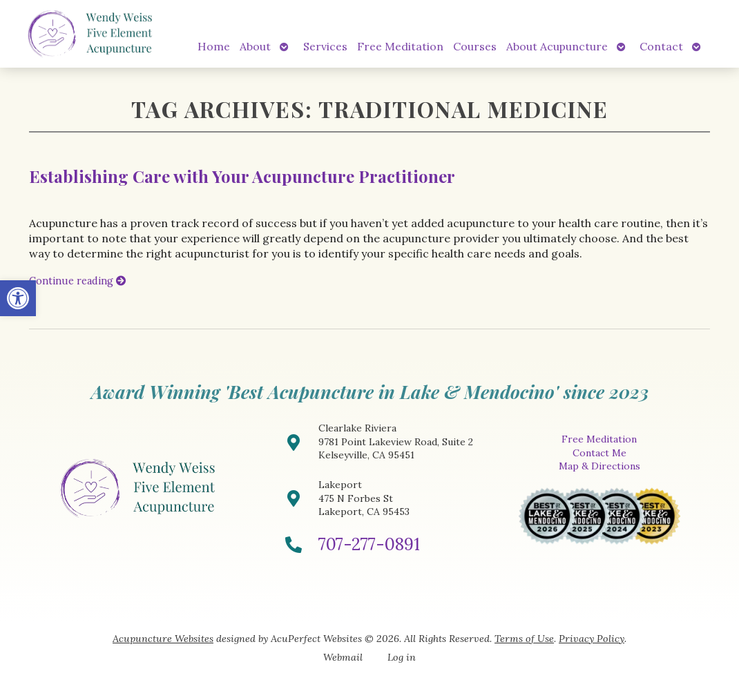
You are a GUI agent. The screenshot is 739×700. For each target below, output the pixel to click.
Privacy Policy (592, 639)
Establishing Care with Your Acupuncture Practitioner (242, 176)
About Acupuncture (557, 46)
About (255, 46)
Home (214, 46)
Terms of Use (524, 639)
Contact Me (599, 453)
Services (325, 46)
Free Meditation (400, 46)
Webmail (343, 657)
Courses (475, 46)
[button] (18, 298)
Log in (402, 657)
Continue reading (77, 281)
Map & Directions (599, 466)
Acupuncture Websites (163, 639)
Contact (661, 46)
